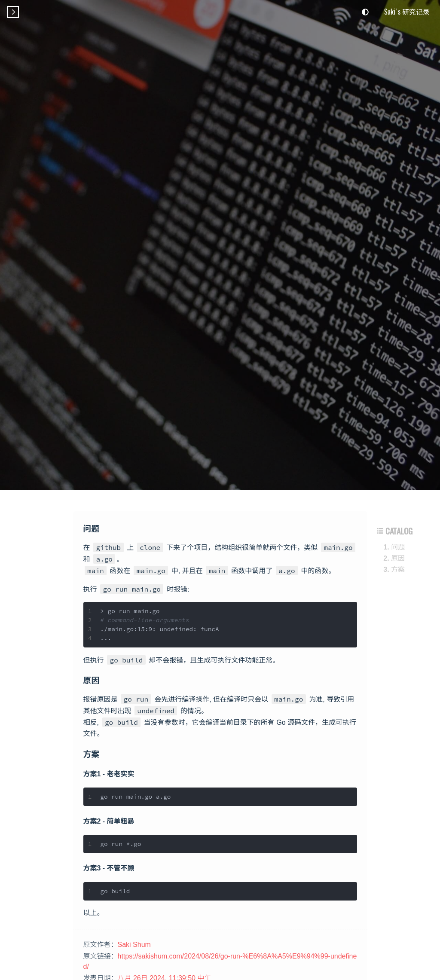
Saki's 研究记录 (407, 12)
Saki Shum (134, 945)
